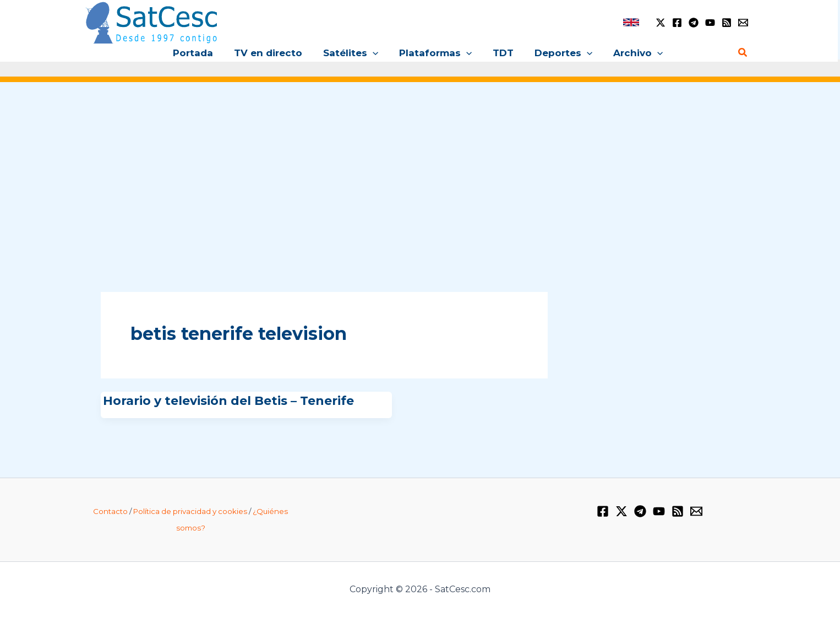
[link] (631, 22)
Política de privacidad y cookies (190, 511)
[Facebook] (677, 23)
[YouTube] (710, 23)
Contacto (110, 511)
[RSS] (727, 23)
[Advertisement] (420, 175)
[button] (375, 53)
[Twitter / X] (661, 23)
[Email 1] (743, 23)
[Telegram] (694, 23)
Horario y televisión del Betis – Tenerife (228, 401)
